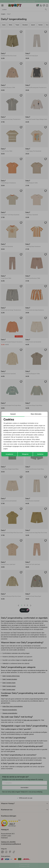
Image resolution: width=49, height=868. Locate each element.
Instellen (40, 454)
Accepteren (9, 454)
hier (44, 442)
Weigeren (25, 454)
